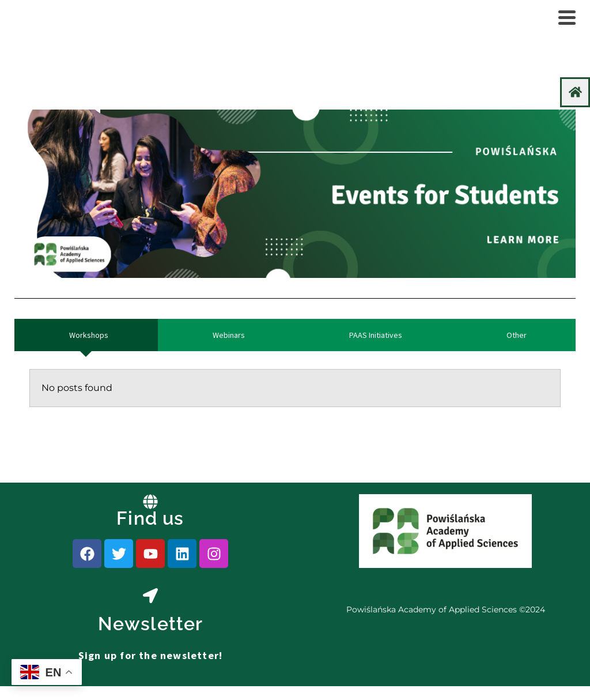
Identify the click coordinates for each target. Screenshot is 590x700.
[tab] (86, 335)
